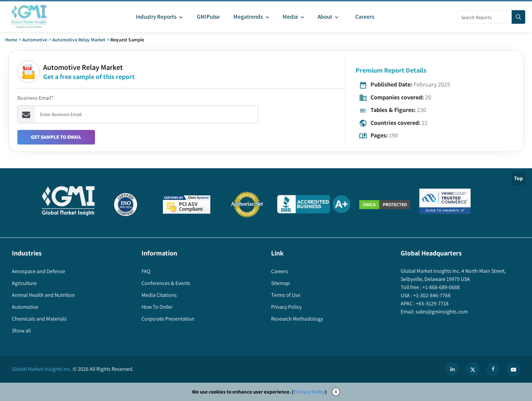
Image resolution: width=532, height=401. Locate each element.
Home (11, 40)
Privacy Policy (309, 392)
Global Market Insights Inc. (42, 369)
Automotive (35, 40)
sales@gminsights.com (441, 312)
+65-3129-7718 (432, 303)
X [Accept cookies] (336, 392)
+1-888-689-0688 (441, 287)
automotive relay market (79, 40)
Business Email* (35, 98)
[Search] (518, 17)
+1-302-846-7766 (431, 295)
